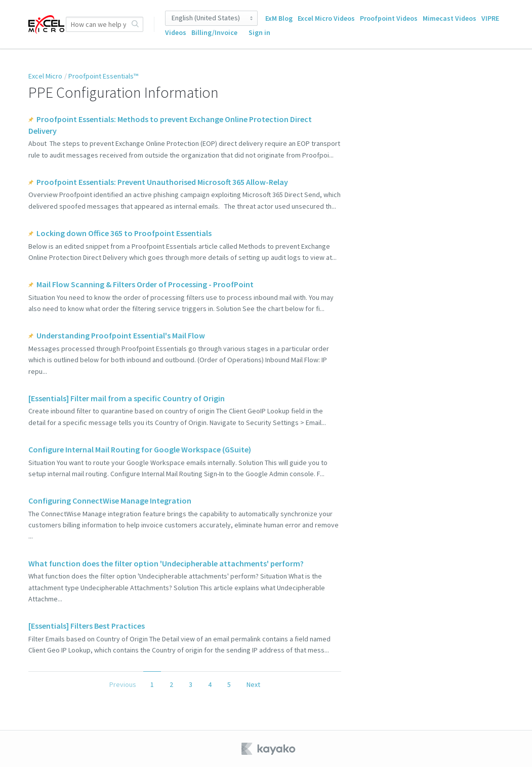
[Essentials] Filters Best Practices (87, 626)
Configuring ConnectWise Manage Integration (110, 501)
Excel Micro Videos (326, 18)
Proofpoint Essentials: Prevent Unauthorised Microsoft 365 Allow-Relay (162, 182)
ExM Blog (279, 18)
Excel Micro (45, 76)
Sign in (259, 32)
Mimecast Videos (449, 18)
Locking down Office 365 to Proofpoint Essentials (124, 233)
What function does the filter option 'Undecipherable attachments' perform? (166, 563)
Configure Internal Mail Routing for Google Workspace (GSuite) (140, 449)
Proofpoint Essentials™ (103, 76)
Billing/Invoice (214, 32)
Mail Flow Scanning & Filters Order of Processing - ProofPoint (145, 284)
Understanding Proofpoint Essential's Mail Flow (121, 335)
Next (253, 684)
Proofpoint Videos (389, 18)
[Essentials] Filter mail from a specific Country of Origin (127, 398)
